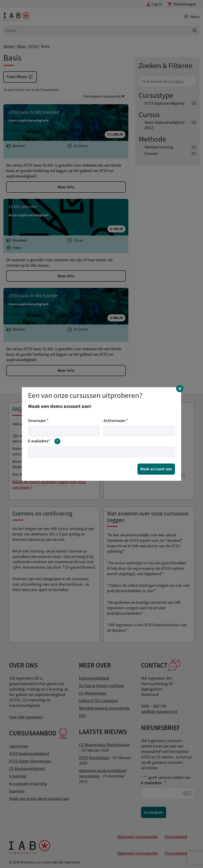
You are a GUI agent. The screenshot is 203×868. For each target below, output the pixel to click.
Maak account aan (156, 469)
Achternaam (116, 421)
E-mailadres (44, 441)
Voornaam (38, 421)
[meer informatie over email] (57, 441)
